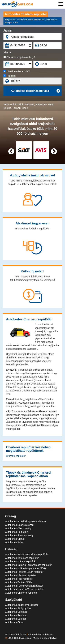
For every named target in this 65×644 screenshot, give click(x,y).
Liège (25, 108)
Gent (51, 104)
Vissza (7, 52)
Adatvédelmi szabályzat (40, 634)
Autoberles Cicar (14, 622)
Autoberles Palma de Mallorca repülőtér (27, 554)
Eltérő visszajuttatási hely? (19, 57)
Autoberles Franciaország (19, 535)
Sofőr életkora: (17, 71)
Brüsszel (29, 104)
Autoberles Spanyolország (19, 525)
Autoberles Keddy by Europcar (22, 605)
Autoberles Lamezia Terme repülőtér (25, 589)
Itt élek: (10, 76)
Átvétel (8, 31)
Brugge (7, 108)
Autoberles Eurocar (16, 619)
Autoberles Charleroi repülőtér (21, 593)
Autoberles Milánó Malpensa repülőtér (26, 568)
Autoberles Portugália (17, 532)
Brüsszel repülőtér (16, 456)
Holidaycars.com (23, 638)
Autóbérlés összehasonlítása (35, 91)
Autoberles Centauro (16, 612)
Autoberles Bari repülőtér (19, 582)
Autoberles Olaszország (18, 528)
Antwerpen (41, 104)
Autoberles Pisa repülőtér (19, 579)
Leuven (17, 108)
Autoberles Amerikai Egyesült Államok (26, 521)
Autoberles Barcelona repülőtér (22, 558)
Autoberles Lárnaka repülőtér (21, 575)
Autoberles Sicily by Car (18, 608)
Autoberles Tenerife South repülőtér (24, 572)
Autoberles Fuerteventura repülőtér (24, 586)
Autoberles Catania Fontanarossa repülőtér (28, 565)
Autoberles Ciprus (15, 539)
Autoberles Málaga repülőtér (20, 561)
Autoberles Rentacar (16, 615)
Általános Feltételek (16, 634)
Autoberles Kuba (14, 542)
